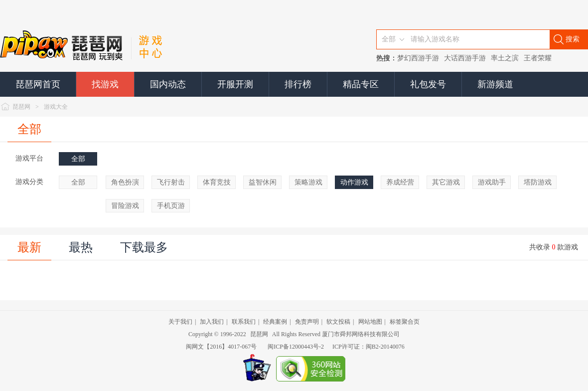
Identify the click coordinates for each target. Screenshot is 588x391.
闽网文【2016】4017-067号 (221, 347)
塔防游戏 (538, 182)
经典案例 (275, 322)
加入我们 (212, 322)
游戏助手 (492, 182)
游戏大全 (56, 107)
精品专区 (361, 84)
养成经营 (400, 182)
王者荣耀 (538, 58)
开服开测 (235, 84)
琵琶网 (21, 107)
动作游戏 (354, 182)
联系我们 (244, 322)
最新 (29, 247)
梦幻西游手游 (418, 58)
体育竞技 (217, 182)
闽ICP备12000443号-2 (296, 347)
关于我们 (180, 322)
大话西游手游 (465, 58)
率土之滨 (505, 58)
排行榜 (298, 84)
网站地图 (370, 322)
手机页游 (171, 206)
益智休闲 (263, 182)
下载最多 (144, 247)
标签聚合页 (405, 322)
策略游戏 (308, 182)
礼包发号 (428, 84)
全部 (29, 129)
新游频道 (495, 84)
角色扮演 (125, 182)
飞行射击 (171, 182)
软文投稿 (338, 322)
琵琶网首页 (38, 84)
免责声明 (307, 322)
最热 (81, 247)
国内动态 (168, 84)
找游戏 (105, 84)
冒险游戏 (125, 206)
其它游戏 (446, 182)
